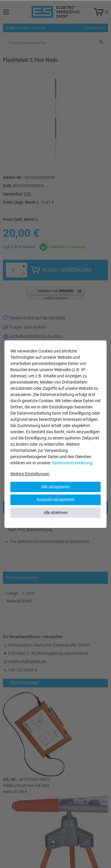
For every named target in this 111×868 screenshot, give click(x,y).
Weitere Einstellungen (30, 474)
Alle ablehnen (56, 513)
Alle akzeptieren (55, 487)
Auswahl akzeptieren (55, 500)
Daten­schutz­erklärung (72, 463)
